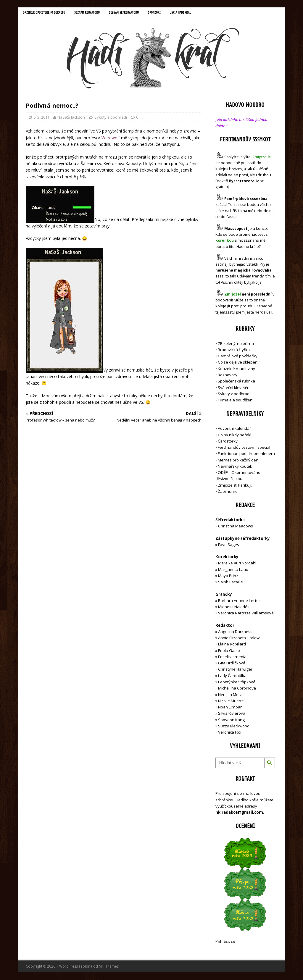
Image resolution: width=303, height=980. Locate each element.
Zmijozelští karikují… (236, 486)
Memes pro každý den (238, 461)
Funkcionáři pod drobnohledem (246, 454)
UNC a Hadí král (195, 13)
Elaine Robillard (232, 645)
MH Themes (109, 967)
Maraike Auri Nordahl (237, 564)
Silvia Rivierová (232, 714)
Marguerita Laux (233, 570)
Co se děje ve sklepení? (239, 363)
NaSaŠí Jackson (71, 118)
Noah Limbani (231, 708)
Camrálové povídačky (238, 357)
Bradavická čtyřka (234, 351)
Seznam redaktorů (94, 13)
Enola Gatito (229, 651)
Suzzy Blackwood (234, 726)
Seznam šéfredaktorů (134, 13)
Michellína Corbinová (237, 689)
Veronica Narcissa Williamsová (246, 614)
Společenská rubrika (236, 382)
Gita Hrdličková (232, 664)
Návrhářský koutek (235, 467)
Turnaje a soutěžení (236, 401)
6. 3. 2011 (41, 118)
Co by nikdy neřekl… (236, 435)
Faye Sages (229, 545)
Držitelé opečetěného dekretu (47, 13)
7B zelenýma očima (236, 344)
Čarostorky (228, 442)
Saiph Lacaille (231, 583)
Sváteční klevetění (234, 388)
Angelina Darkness (235, 632)
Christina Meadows (236, 527)
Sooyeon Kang (231, 720)
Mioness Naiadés (234, 608)
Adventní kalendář (234, 429)
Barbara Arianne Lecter (239, 601)
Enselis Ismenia (232, 658)
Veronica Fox (230, 733)
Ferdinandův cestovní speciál (244, 448)
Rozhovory (228, 376)
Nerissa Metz (230, 695)
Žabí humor (228, 492)
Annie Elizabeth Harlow (239, 639)
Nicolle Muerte (231, 701)
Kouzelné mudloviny (236, 369)
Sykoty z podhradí (111, 118)
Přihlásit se (225, 942)
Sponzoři (167, 13)
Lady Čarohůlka (232, 676)
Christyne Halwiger (235, 670)
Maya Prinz (228, 577)
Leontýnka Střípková (237, 683)
